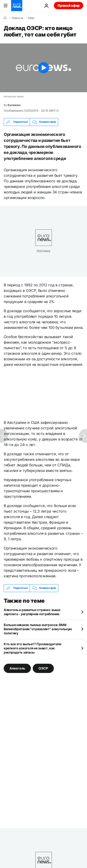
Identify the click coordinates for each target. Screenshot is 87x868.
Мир (31, 18)
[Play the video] (43, 68)
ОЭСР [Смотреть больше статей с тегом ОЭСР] (43, 668)
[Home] (5, 18)
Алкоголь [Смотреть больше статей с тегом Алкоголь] (17, 668)
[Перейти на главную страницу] (17, 6)
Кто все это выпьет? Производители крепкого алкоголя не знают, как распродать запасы (32, 648)
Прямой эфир (69, 5)
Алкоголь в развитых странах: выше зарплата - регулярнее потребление (32, 612)
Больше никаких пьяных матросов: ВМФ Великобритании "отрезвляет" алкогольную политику (38, 629)
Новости (17, 18)
